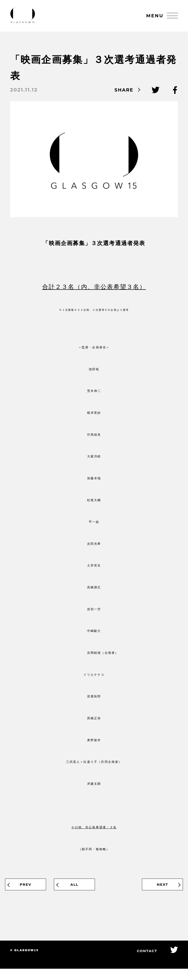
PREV (31, 893)
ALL (94, 893)
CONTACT (142, 962)
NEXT (157, 893)
